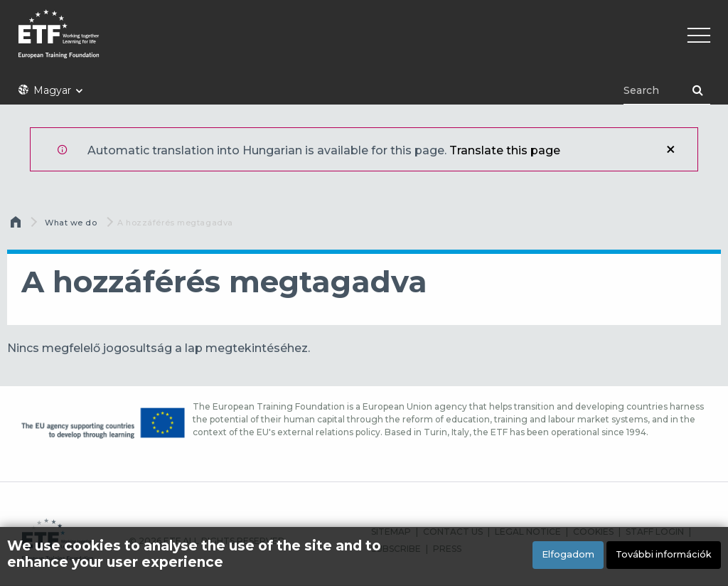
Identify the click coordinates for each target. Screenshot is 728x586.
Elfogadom (568, 554)
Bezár (670, 149)
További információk (664, 554)
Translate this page (505, 150)
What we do (71, 223)
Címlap (17, 225)
